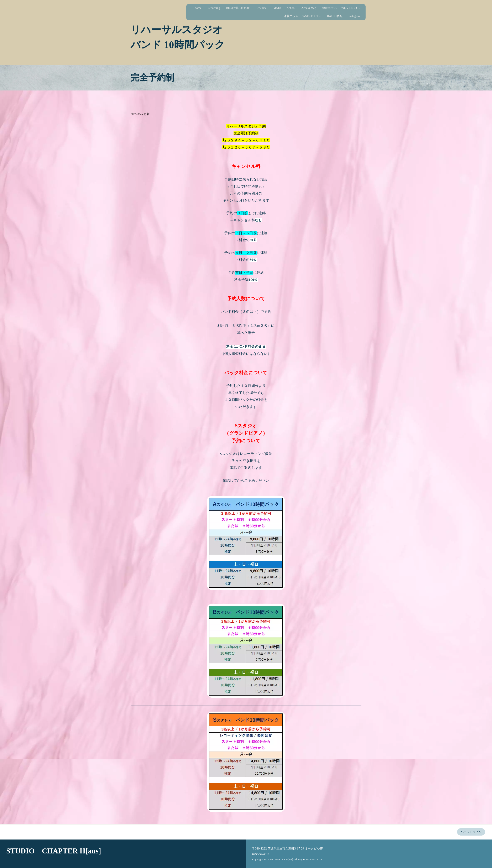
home (201, 8)
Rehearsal (265, 8)
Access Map (312, 8)
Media (280, 8)
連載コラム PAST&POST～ (305, 16)
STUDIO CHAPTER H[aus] (54, 851)
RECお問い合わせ (241, 8)
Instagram (358, 16)
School (294, 8)
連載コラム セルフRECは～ (344, 8)
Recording (217, 8)
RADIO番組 (338, 16)
